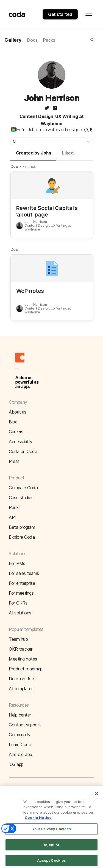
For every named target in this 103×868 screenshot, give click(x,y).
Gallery (13, 40)
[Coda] (17, 14)
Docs (32, 40)
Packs (49, 40)
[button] (75, 40)
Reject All (51, 848)
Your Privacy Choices (52, 832)
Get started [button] (60, 14)
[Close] (96, 797)
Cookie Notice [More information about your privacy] (38, 821)
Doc (14, 166)
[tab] (34, 156)
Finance (30, 166)
